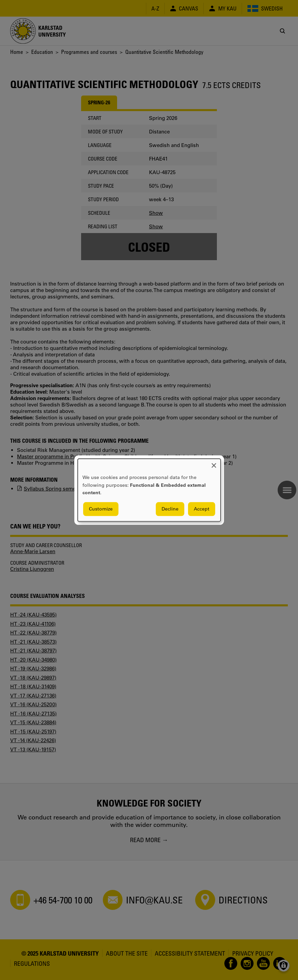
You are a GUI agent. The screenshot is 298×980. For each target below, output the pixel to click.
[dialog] (149, 490)
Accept (202, 509)
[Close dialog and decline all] (214, 463)
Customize (101, 509)
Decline (170, 509)
